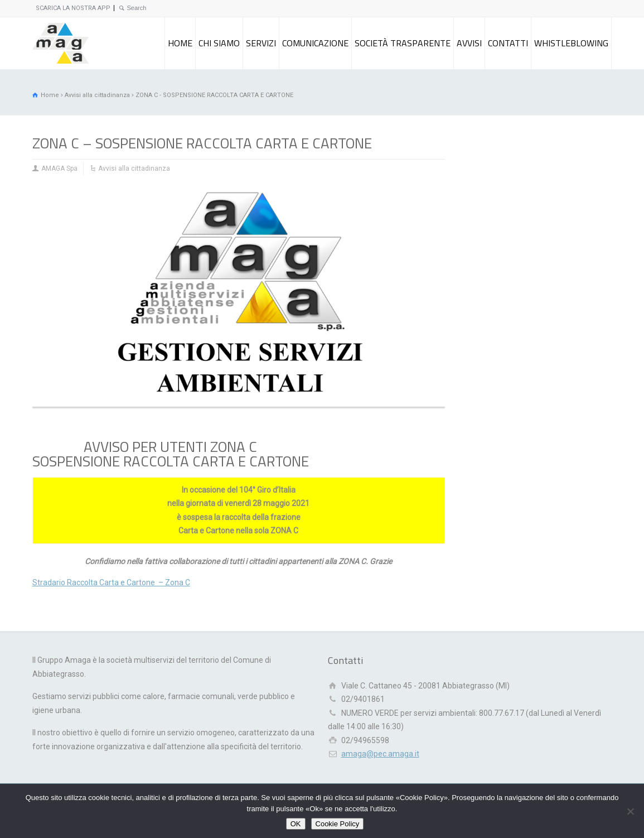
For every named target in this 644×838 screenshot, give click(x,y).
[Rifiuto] (630, 811)
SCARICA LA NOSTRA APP (73, 8)
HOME (180, 43)
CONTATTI (508, 43)
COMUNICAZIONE (315, 43)
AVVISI (469, 43)
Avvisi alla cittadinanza (134, 168)
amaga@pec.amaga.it (380, 754)
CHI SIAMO (219, 43)
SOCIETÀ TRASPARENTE (403, 43)
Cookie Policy (338, 824)
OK (296, 824)
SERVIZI (261, 43)
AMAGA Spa (59, 168)
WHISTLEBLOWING (571, 43)
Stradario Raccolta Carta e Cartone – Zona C (111, 582)
